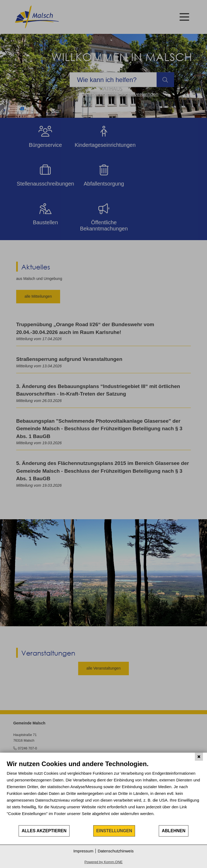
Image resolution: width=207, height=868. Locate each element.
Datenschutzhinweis (115, 851)
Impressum (83, 851)
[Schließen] (199, 757)
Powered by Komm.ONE (103, 862)
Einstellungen (114, 831)
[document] (103, 792)
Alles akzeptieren (44, 831)
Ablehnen (174, 831)
